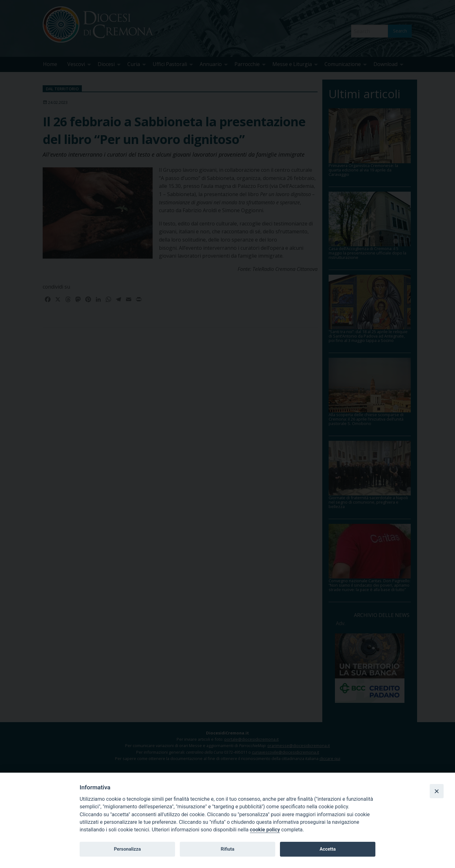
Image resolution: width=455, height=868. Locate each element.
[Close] (437, 791)
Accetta (328, 849)
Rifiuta (227, 849)
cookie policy (265, 830)
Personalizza (127, 849)
